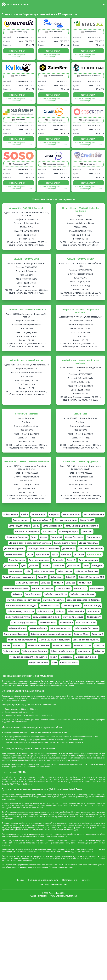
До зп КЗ (95, 573)
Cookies (21, 913)
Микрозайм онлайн (37, 696)
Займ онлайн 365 (37, 653)
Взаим (64, 530)
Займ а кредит (18, 610)
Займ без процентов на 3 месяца (47, 622)
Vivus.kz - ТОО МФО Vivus (26, 262)
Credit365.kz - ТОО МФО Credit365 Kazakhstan (27, 465)
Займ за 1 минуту (61, 628)
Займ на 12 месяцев (61, 641)
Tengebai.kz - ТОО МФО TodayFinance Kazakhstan (80, 314)
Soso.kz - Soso (81, 417)
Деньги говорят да (54, 555)
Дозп (54, 579)
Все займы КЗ (89, 537)
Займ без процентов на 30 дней (86, 622)
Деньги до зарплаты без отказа (30, 561)
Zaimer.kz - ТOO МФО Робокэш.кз (26, 364)
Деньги (84, 543)
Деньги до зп (57, 561)
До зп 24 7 (77, 567)
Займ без (70, 610)
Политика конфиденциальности (43, 913)
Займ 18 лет (11, 598)
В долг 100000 (23, 530)
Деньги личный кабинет (81, 561)
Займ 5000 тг (37, 610)
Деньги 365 (97, 543)
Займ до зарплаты (38, 628)
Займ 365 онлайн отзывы (62, 604)
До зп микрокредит (20, 579)
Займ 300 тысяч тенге (78, 598)
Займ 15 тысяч (13, 592)
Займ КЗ (30, 635)
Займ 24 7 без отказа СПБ (48, 598)
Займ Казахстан (13, 635)
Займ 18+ (97, 592)
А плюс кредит (50, 518)
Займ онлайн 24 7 (14, 653)
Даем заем (34, 543)
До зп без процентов (60, 573)
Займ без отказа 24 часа (48, 616)
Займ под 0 (18, 665)
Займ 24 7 (26, 598)
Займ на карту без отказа (21, 647)
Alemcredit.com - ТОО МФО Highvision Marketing (81, 213)
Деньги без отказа (20, 549)
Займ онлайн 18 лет (89, 647)
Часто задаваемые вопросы (54, 918)
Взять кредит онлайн (45, 530)
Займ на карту (83, 641)
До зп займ (81, 573)
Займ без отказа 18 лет (19, 616)
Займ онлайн (67, 647)
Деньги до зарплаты (79, 555)
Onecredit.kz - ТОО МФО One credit (27, 212)
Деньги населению (21, 567)
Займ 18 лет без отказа (37, 592)
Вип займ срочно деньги (64, 537)
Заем (28, 586)
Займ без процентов (15, 622)
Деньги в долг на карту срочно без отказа (75, 549)
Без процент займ (86, 518)
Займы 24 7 (62, 671)
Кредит (54, 690)
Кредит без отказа (70, 696)
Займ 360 (10, 604)
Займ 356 (98, 598)
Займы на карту (83, 678)
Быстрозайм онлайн (17, 524)
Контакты (85, 913)
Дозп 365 (66, 579)
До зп (65, 567)
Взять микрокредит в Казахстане (29, 537)
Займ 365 (23, 604)
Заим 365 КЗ (38, 604)
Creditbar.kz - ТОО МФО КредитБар (81, 465)
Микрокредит (77, 684)
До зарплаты (51, 567)
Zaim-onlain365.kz (16, 4)
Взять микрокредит (81, 530)
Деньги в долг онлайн (29, 555)
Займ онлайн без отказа (89, 653)
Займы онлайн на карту (53, 684)
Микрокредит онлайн (89, 690)
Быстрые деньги (40, 524)
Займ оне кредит (47, 647)
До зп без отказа (36, 573)
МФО (54, 696)
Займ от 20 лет (92, 659)
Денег (73, 543)
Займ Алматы (55, 610)
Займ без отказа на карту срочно (83, 616)
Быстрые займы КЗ (63, 524)
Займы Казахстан (48, 678)
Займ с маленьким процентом (79, 665)
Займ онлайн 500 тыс (61, 653)
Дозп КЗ (78, 579)
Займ (70, 586)
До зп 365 (91, 567)
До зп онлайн (41, 579)
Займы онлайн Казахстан (23, 684)
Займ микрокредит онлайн (31, 641)
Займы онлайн (20, 518)
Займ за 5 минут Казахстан (88, 628)
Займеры (93, 684)
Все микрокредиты (14, 543)
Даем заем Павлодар (55, 543)
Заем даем (40, 586)
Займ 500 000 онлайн (91, 604)
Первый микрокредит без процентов (26, 690)
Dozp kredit (92, 579)
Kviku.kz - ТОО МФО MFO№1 (81, 262)
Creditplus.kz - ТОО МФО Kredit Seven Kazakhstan (81, 365)
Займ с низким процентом (26, 671)
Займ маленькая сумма (89, 635)
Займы (48, 671)
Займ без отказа (88, 610)
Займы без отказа (25, 678)
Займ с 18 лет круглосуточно (43, 665)
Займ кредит (66, 635)
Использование (70, 913)
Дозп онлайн (15, 586)
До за (38, 567)
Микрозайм (68, 690)
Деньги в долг (41, 549)
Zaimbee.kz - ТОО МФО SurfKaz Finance (26, 313)
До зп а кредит (16, 573)
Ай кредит (67, 518)
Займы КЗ (66, 678)
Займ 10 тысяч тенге (88, 586)
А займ (35, 518)
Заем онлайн (57, 586)
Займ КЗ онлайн (47, 635)
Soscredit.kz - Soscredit (26, 417)
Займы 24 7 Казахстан (83, 671)
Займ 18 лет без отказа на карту (71, 592)
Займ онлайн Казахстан (20, 659)
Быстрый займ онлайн (89, 524)
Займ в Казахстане (14, 628)
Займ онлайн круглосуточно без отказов (59, 659)
